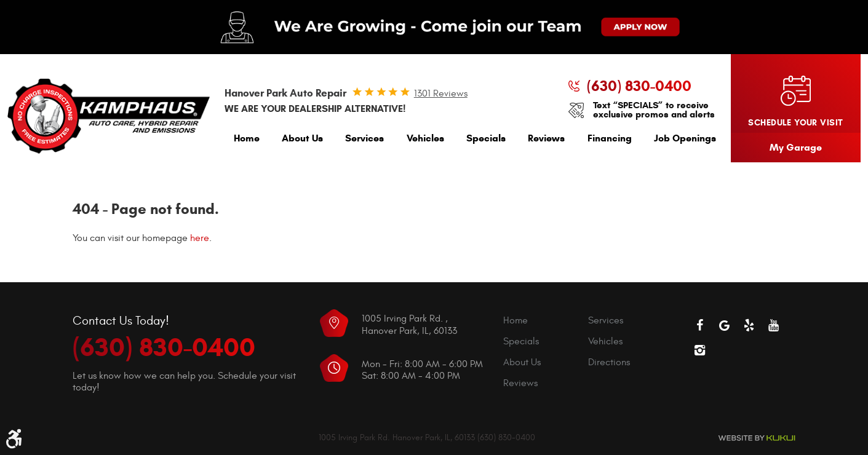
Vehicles (425, 138)
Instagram (700, 350)
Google (725, 325)
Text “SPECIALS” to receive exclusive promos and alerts (654, 110)
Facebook (700, 325)
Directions (609, 362)
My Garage (796, 147)
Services (364, 138)
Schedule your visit (795, 123)
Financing (610, 138)
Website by (757, 438)
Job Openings (685, 138)
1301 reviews (441, 93)
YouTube (774, 325)
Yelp (749, 325)
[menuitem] (247, 141)
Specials (486, 138)
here (200, 238)
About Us (302, 138)
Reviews (546, 138)
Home (247, 138)
